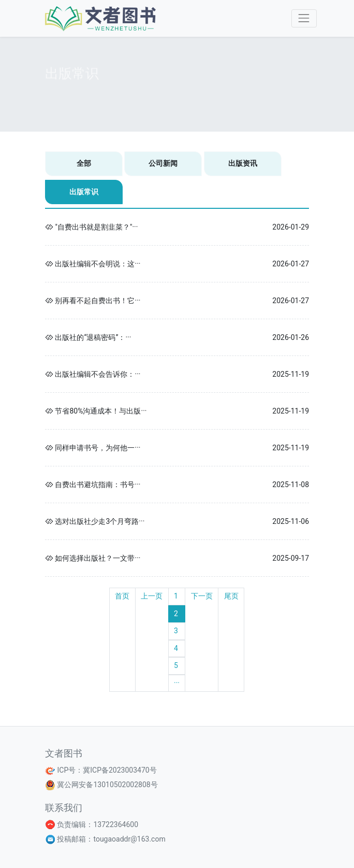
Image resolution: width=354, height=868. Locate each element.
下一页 (202, 596)
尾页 (231, 596)
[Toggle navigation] (304, 18)
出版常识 (84, 192)
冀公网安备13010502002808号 (107, 785)
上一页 (152, 596)
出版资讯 (243, 163)
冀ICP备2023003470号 (120, 770)
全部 (84, 163)
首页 (122, 596)
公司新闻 (163, 163)
